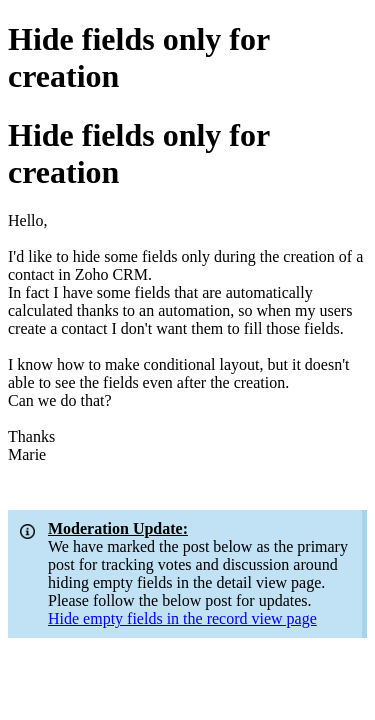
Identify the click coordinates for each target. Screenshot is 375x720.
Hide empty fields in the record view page (182, 618)
